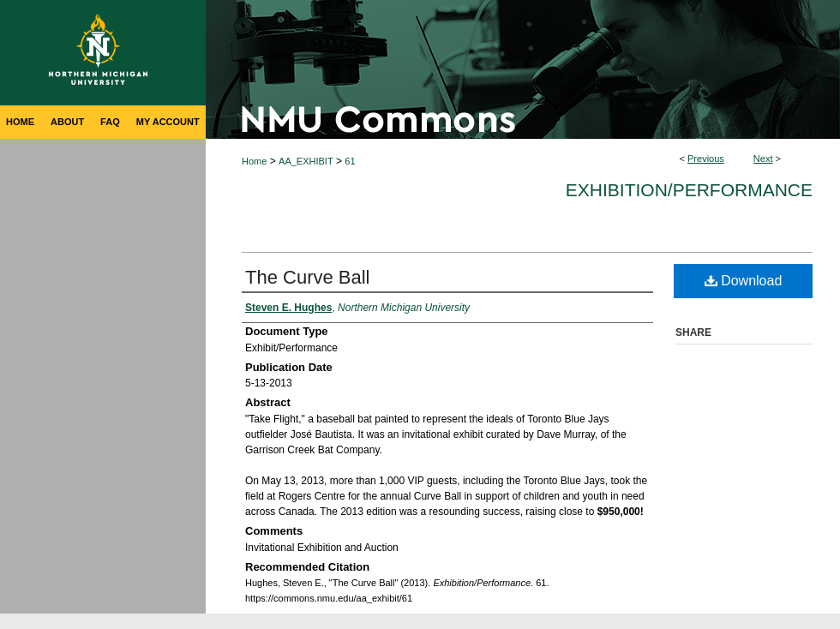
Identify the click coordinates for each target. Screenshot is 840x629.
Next (763, 159)
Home (254, 161)
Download (744, 281)
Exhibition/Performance (689, 190)
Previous (706, 159)
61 (350, 161)
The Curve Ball (308, 277)
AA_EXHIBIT (306, 161)
